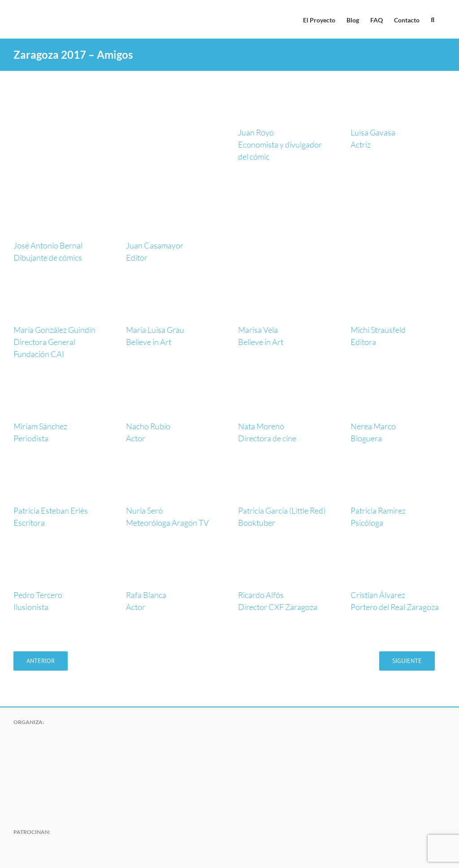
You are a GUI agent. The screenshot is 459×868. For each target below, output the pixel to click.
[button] (433, 19)
